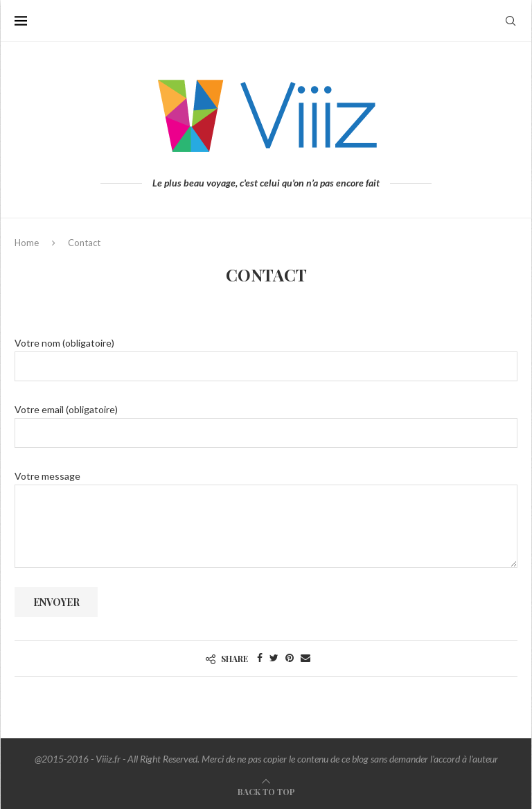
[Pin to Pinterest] (290, 658)
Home (27, 243)
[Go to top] (266, 791)
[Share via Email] (305, 658)
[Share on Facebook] (260, 658)
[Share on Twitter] (274, 658)
